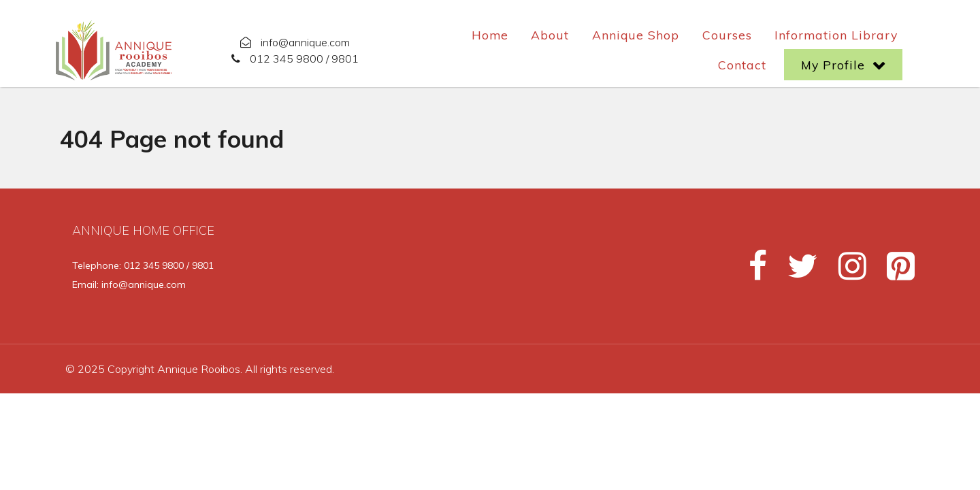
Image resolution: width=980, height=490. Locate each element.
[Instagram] (846, 272)
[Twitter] (797, 272)
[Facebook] (752, 272)
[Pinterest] (893, 272)
